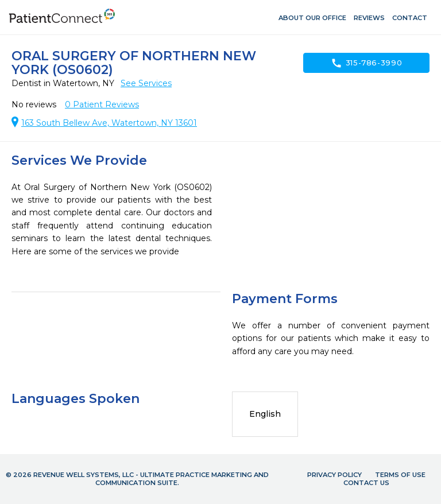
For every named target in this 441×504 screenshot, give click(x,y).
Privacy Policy (334, 475)
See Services (146, 83)
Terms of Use (400, 475)
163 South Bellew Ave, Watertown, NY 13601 (109, 123)
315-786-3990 (367, 63)
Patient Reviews (102, 104)
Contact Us (366, 483)
